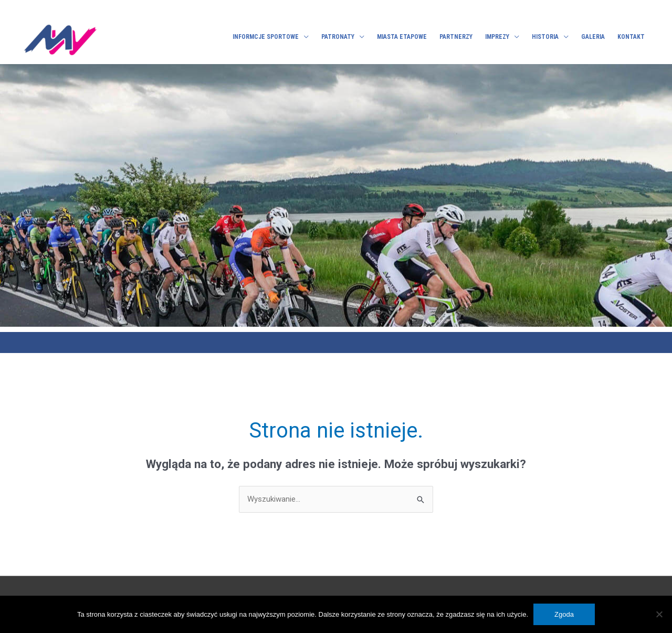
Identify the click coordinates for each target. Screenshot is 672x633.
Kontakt (631, 37)
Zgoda (564, 614)
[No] (659, 614)
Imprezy (497, 37)
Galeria (593, 37)
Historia (545, 37)
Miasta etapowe (402, 37)
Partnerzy (456, 37)
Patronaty (338, 37)
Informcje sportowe (266, 37)
